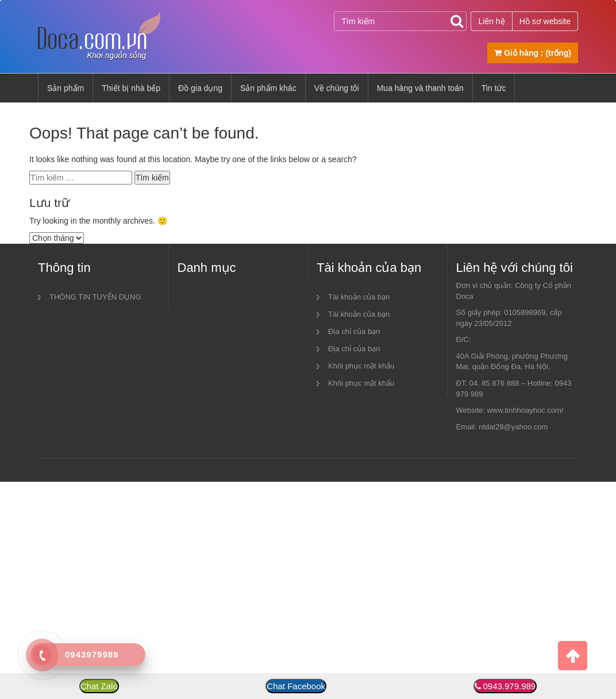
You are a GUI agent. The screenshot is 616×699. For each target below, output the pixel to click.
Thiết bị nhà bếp (131, 88)
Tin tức (494, 88)
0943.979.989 (509, 686)
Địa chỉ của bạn (354, 331)
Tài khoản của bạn (359, 297)
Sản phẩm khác (268, 88)
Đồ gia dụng (200, 88)
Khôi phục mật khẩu (361, 366)
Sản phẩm (66, 88)
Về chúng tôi (337, 88)
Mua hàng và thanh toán (420, 88)
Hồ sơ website (545, 21)
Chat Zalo (99, 686)
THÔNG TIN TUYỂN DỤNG (95, 297)
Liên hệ (491, 21)
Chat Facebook (296, 686)
